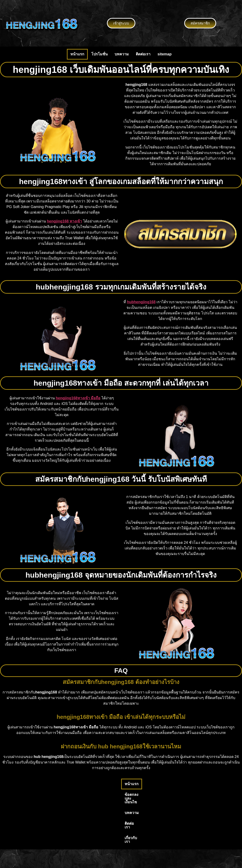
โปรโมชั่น (99, 54)
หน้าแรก (77, 54)
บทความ (122, 54)
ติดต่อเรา (143, 54)
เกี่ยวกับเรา (173, 784)
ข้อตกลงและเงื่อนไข (98, 784)
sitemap (164, 54)
